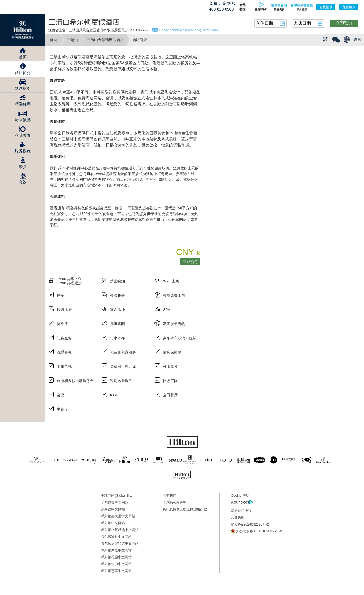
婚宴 (23, 167)
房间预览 (23, 120)
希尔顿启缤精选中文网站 (120, 543)
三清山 (73, 40)
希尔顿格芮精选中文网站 (120, 530)
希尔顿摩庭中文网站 (116, 550)
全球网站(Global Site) (117, 496)
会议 (23, 182)
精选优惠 (23, 104)
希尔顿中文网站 (113, 523)
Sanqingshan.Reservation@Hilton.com (188, 30)
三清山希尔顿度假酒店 (105, 40)
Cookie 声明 (240, 496)
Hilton (23, 30)
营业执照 (238, 518)
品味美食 (23, 135)
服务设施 (23, 151)
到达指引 (23, 88)
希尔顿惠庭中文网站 (116, 571)
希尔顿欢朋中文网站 (116, 564)
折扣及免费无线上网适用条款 (185, 509)
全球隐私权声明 (175, 502)
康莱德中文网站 (113, 509)
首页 (53, 40)
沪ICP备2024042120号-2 (250, 524)
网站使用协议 (241, 511)
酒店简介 (23, 73)
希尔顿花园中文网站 (116, 557)
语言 (357, 39)
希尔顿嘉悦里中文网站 (118, 516)
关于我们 (169, 496)
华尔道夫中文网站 (115, 502)
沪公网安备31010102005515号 (257, 531)
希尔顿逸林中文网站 (116, 537)
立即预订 (344, 23)
